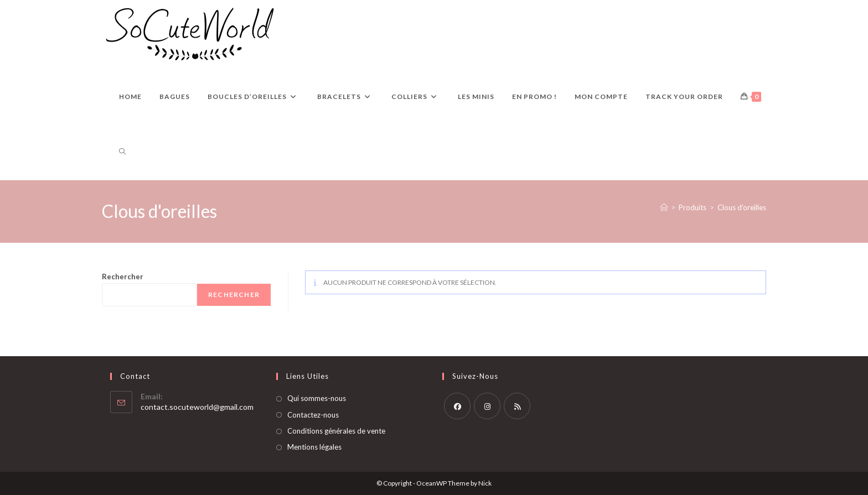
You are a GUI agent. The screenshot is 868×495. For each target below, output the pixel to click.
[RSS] (517, 406)
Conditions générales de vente (336, 431)
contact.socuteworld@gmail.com (197, 407)
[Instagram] (487, 406)
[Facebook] (457, 406)
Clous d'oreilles (742, 207)
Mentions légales (314, 447)
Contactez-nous (313, 415)
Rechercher (123, 277)
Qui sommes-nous (317, 398)
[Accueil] (664, 207)
